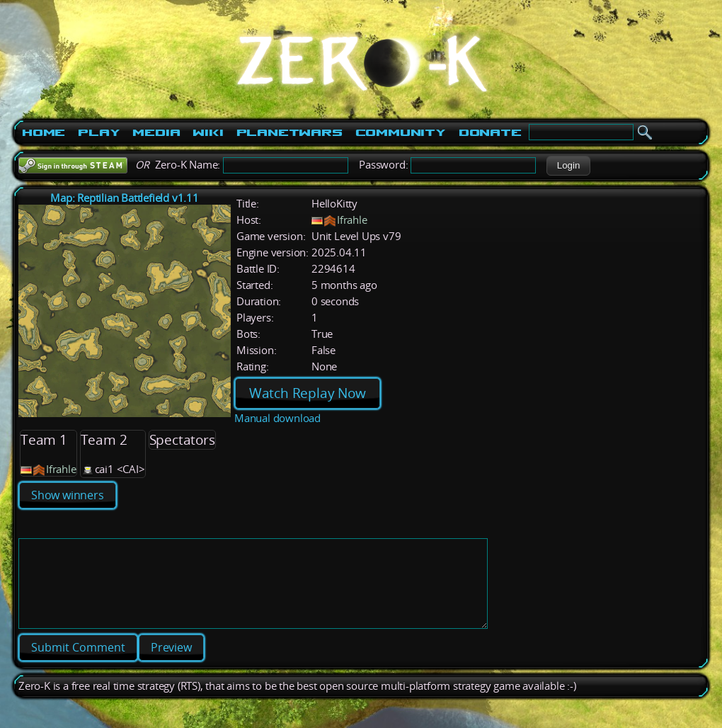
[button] (568, 166)
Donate (490, 132)
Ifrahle (352, 220)
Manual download (277, 418)
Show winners (68, 495)
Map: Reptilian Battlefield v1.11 (125, 198)
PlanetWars (290, 132)
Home (44, 132)
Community (401, 132)
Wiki (208, 132)
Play (99, 132)
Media (156, 132)
